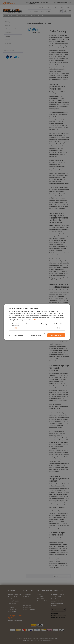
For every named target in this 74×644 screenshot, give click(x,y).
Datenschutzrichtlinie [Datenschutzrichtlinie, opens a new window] (40, 320)
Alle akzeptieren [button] (56, 335)
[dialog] (37, 322)
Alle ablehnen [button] (37, 335)
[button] (16, 335)
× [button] (67, 306)
